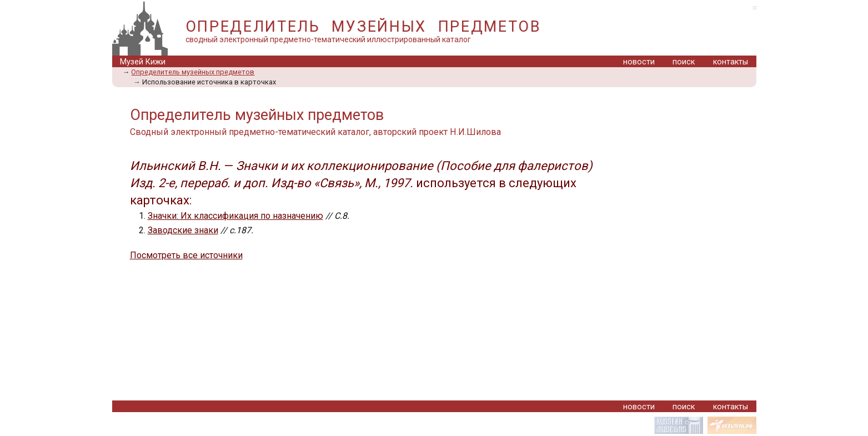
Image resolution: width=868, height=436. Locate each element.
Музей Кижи (143, 62)
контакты (731, 62)
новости (639, 62)
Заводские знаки (183, 230)
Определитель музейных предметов (193, 72)
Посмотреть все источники (186, 255)
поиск (684, 62)
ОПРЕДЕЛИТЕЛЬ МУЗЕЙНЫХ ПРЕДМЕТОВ (363, 27)
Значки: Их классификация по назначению (235, 216)
